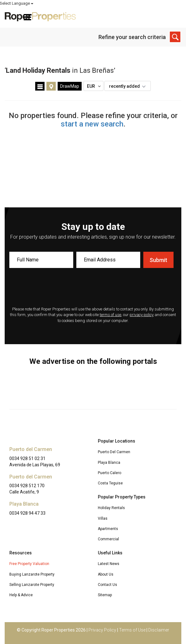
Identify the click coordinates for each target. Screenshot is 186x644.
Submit (158, 260)
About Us (106, 574)
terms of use (110, 315)
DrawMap (70, 86)
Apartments (108, 529)
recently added (129, 86)
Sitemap (105, 595)
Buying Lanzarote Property (32, 574)
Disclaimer (159, 630)
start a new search (92, 124)
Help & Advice (21, 595)
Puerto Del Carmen (114, 452)
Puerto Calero (110, 473)
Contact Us (107, 585)
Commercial (108, 539)
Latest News (109, 564)
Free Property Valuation (29, 564)
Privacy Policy (102, 630)
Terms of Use (132, 630)
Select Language (165, 3)
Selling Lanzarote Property (32, 585)
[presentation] (93, 288)
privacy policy (142, 315)
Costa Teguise (110, 483)
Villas (103, 518)
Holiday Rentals (111, 508)
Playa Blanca (109, 463)
